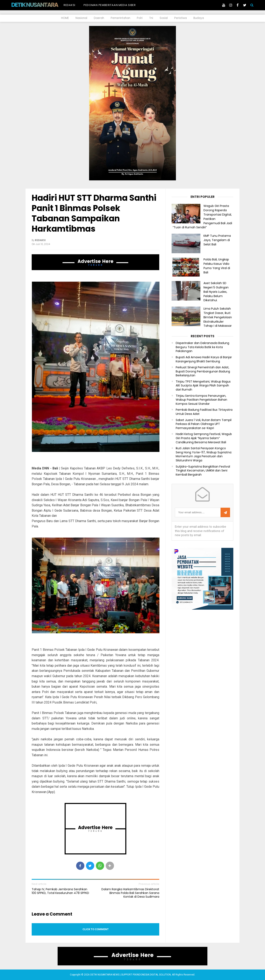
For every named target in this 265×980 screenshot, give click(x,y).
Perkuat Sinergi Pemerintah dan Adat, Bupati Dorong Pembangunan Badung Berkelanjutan (203, 371)
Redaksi (69, 5)
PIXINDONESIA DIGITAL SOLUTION (152, 975)
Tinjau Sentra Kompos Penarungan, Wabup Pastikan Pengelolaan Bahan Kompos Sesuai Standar (201, 400)
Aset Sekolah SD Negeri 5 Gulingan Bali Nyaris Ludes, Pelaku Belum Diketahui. (216, 292)
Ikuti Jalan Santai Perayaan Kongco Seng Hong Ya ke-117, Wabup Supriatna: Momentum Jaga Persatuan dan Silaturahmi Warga (204, 454)
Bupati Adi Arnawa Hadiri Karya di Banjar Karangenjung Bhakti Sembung (204, 359)
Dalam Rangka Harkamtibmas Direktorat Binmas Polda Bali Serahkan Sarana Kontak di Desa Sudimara (130, 893)
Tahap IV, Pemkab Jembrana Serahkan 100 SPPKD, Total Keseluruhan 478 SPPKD (60, 891)
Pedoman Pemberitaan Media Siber (110, 5)
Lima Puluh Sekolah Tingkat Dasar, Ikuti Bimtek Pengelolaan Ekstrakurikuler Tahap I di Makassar (218, 317)
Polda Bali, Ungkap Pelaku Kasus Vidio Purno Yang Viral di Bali (217, 266)
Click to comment (96, 929)
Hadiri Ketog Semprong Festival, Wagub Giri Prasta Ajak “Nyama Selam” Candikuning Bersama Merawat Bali (204, 438)
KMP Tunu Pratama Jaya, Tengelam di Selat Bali (217, 240)
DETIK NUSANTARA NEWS (42, 5)
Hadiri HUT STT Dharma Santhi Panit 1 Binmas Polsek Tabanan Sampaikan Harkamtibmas (94, 213)
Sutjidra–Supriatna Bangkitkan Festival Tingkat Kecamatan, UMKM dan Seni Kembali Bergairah (203, 471)
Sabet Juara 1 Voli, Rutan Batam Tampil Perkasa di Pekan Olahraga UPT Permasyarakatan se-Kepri (204, 424)
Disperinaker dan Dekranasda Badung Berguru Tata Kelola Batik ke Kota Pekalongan (202, 347)
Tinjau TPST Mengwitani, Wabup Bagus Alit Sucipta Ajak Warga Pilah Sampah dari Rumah (203, 386)
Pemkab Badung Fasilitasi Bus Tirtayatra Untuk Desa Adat (204, 412)
